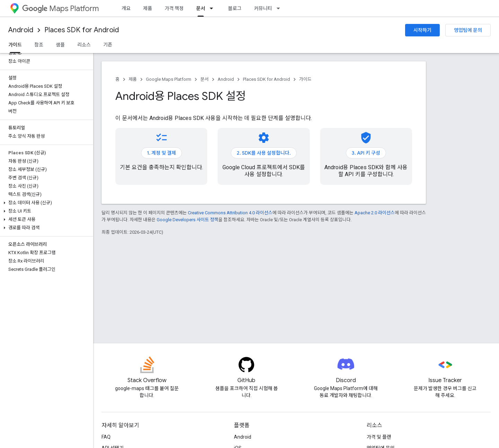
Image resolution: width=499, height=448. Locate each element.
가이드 (305, 79)
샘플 (60, 45)
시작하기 (422, 30)
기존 (108, 45)
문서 (204, 79)
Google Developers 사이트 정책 (187, 220)
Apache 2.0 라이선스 (375, 213)
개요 (126, 8)
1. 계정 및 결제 (161, 153)
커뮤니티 (263, 8)
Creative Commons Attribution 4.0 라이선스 (230, 213)
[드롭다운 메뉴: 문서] (213, 8)
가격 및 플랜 (379, 437)
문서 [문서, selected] (201, 8)
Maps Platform (60, 8)
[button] (45, 203)
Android (21, 30)
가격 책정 (174, 8)
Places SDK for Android (82, 30)
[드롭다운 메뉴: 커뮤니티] (280, 8)
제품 (148, 8)
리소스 (84, 45)
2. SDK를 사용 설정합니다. (264, 153)
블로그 (235, 8)
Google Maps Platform (169, 79)
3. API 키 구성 (366, 153)
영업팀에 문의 (468, 30)
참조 (39, 45)
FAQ (106, 437)
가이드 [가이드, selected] (15, 45)
